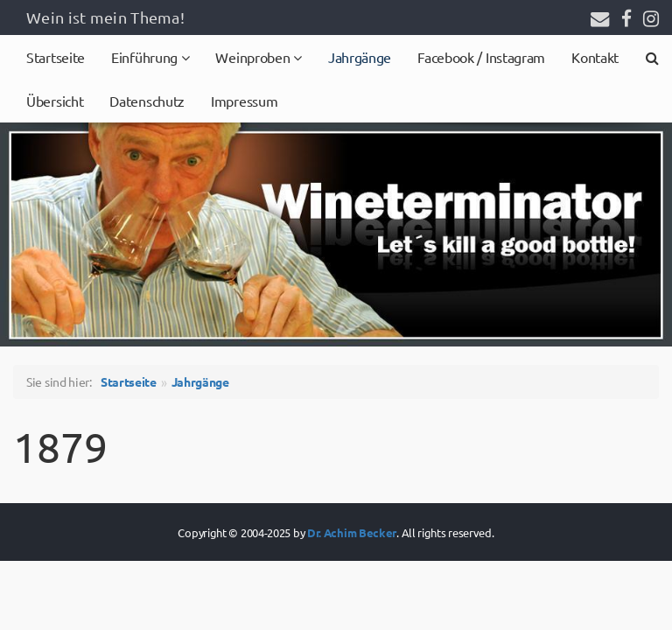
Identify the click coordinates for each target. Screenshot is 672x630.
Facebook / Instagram (481, 57)
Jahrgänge (360, 57)
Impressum (244, 101)
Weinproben (254, 57)
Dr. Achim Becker (352, 532)
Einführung (146, 57)
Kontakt (595, 57)
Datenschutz (147, 101)
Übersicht (55, 101)
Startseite (56, 57)
